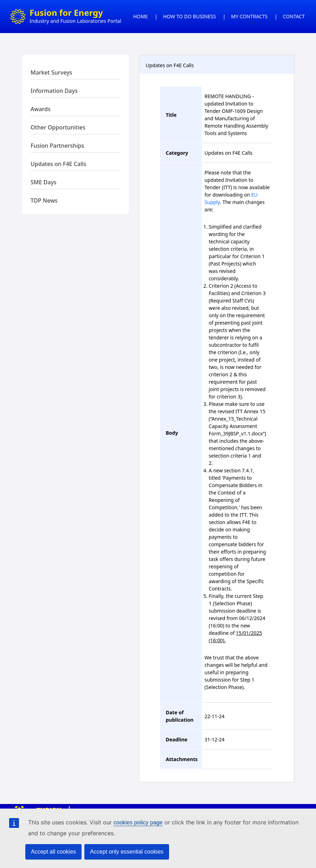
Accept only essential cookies (127, 852)
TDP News (44, 200)
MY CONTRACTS (250, 16)
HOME (141, 16)
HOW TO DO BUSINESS (189, 16)
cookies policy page (138, 822)
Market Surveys (51, 72)
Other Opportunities (58, 127)
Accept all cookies (53, 852)
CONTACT (294, 16)
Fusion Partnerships (57, 146)
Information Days (54, 91)
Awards (41, 109)
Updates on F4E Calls (58, 164)
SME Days (44, 182)
